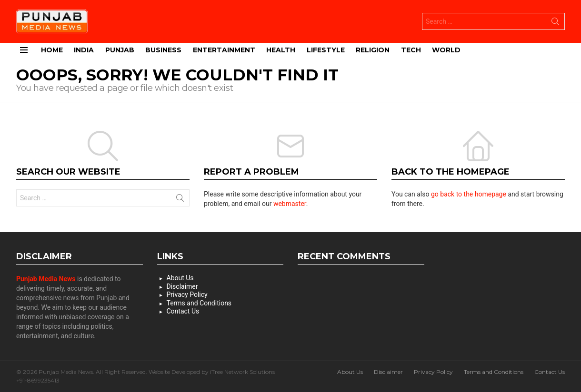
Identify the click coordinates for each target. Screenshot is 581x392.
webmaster (290, 204)
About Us (180, 278)
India (84, 50)
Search (555, 23)
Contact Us (183, 311)
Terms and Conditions (199, 303)
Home (52, 50)
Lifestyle (326, 50)
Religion (373, 50)
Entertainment (224, 50)
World (446, 50)
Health (281, 50)
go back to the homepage (469, 194)
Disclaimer (182, 286)
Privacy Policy (187, 294)
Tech (411, 50)
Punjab (120, 50)
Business (163, 50)
